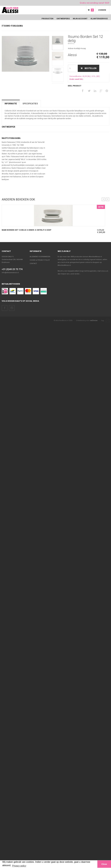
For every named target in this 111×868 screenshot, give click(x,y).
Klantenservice (99, 19)
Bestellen (88, 68)
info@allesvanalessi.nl (10, 273)
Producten (47, 19)
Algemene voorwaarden (40, 257)
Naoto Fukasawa (11, 138)
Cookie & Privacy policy (40, 260)
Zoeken (102, 10)
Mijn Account (80, 19)
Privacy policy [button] (19, 866)
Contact (6, 251)
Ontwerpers (63, 19)
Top (105, 321)
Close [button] (104, 864)
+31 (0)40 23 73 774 (12, 269)
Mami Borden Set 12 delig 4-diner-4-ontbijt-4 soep (26, 230)
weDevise (94, 320)
